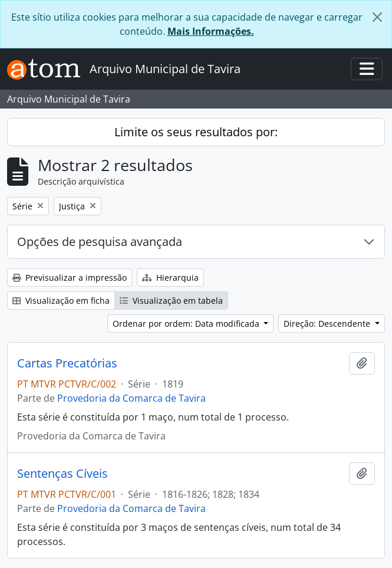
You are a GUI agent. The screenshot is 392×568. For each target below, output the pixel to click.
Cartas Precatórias (67, 363)
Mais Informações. (211, 31)
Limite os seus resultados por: (196, 132)
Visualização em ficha (61, 301)
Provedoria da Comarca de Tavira (131, 398)
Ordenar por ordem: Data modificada (187, 324)
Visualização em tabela (171, 301)
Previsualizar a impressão (70, 278)
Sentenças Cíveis (62, 474)
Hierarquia (170, 278)
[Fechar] (377, 17)
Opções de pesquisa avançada (100, 242)
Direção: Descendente (328, 324)
